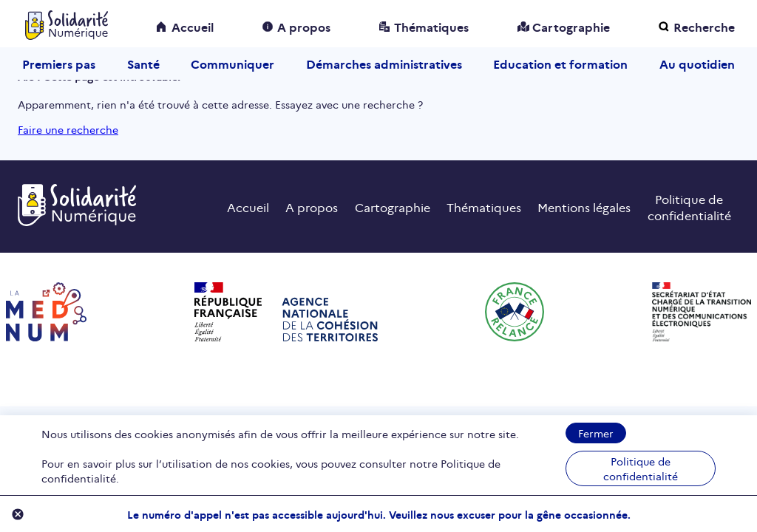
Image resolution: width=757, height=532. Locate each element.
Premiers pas (59, 64)
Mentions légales (584, 207)
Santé (143, 64)
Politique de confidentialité (641, 468)
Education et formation (560, 64)
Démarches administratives (384, 64)
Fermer (596, 433)
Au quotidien (697, 64)
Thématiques (431, 27)
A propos (304, 27)
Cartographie (571, 27)
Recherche (704, 27)
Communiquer (232, 64)
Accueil (193, 27)
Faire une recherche (68, 129)
